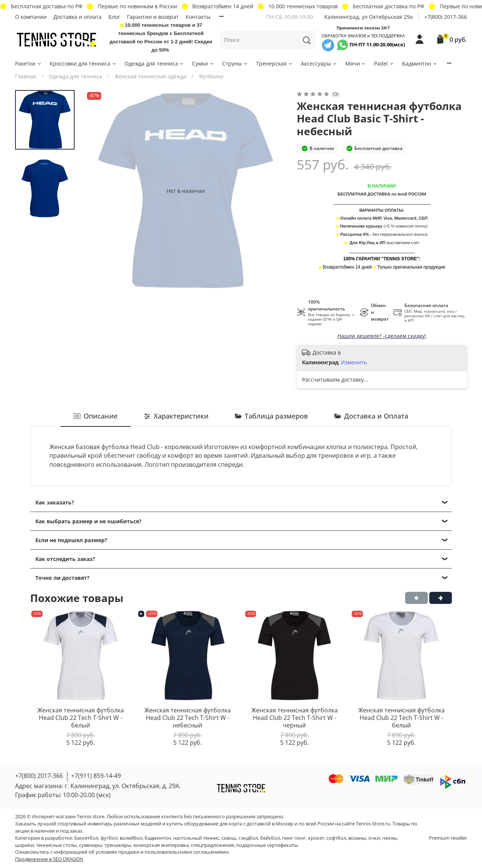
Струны (235, 63)
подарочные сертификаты (267, 845)
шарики (24, 845)
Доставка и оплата (78, 17)
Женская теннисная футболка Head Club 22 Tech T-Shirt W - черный (294, 717)
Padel (384, 63)
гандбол (248, 838)
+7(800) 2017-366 (446, 17)
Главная (26, 76)
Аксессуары (319, 63)
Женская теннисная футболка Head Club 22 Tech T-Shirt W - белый (81, 717)
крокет (316, 838)
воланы (357, 838)
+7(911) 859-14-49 (96, 776)
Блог (114, 17)
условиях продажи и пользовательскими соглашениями (162, 852)
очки (374, 838)
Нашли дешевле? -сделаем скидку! (382, 336)
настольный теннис (196, 838)
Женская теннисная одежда (150, 76)
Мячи (356, 63)
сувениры (91, 845)
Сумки (203, 63)
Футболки (211, 76)
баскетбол (86, 838)
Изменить (354, 362)
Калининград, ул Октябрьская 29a (368, 17)
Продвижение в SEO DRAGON (49, 859)
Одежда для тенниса (155, 63)
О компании (31, 17)
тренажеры (118, 845)
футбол (109, 838)
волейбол (131, 838)
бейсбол (270, 838)
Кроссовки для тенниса (83, 63)
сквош (229, 838)
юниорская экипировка (161, 845)
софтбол (336, 838)
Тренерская (275, 63)
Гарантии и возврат (153, 17)
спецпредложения (212, 845)
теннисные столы (56, 845)
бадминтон (158, 838)
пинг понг (294, 838)
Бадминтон (420, 63)
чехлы (390, 838)
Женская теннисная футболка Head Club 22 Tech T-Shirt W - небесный (188, 717)
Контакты (198, 17)
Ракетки (28, 63)
